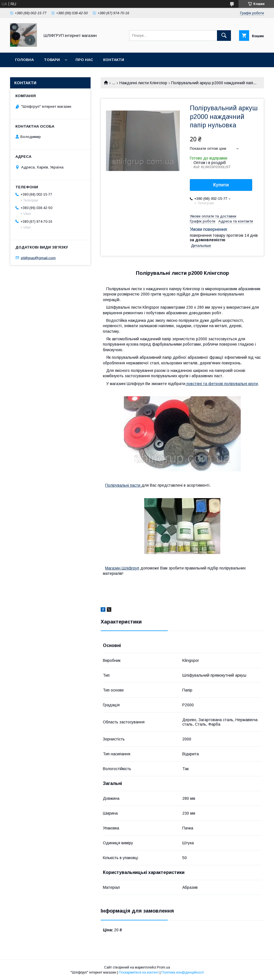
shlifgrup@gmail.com (38, 258)
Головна (24, 60)
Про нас (84, 60)
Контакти (114, 60)
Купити (221, 185)
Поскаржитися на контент (139, 972)
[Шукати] (224, 36)
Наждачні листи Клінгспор (143, 83)
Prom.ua (163, 967)
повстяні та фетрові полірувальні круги (222, 384)
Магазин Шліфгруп (122, 568)
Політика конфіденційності (183, 972)
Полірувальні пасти (123, 485)
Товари (52, 60)
